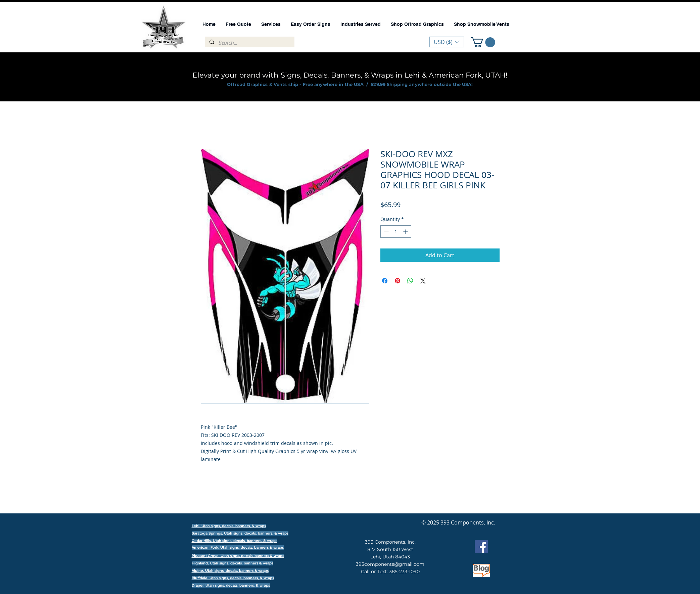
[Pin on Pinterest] (398, 281)
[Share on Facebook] (385, 281)
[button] (483, 42)
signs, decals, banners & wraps (257, 547)
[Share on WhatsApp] (410, 281)
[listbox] (447, 42)
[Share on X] (423, 281)
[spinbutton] (396, 232)
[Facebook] (481, 546)
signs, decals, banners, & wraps (261, 533)
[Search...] (249, 43)
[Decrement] (386, 232)
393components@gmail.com (390, 564)
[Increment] (406, 232)
